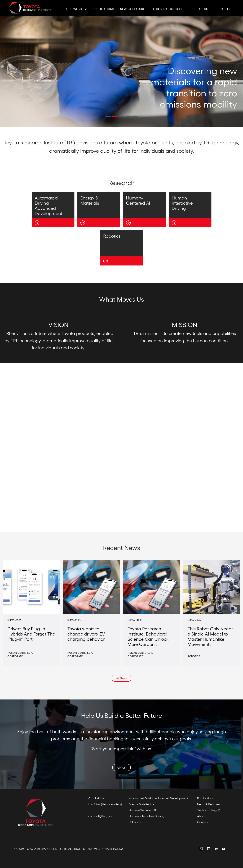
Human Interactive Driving (147, 816)
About (201, 816)
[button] (108, 116)
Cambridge (96, 798)
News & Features (133, 9)
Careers (226, 9)
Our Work (74, 9)
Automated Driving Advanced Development (159, 798)
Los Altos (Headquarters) (105, 804)
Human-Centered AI (142, 810)
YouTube (224, 849)
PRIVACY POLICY (112, 849)
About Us (206, 9)
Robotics (135, 822)
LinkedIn (209, 849)
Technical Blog (165, 9)
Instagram (201, 849)
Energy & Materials (142, 804)
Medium (216, 849)
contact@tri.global (101, 816)
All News (121, 678)
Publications (103, 9)
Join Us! (121, 768)
